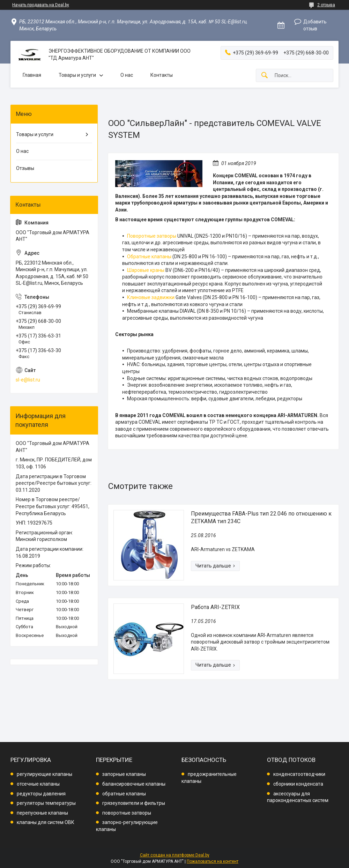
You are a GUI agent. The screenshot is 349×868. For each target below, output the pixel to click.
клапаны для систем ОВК (46, 822)
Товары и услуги (77, 75)
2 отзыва (326, 5)
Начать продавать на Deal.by (41, 5)
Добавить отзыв (315, 25)
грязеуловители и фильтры (134, 803)
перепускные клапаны (42, 813)
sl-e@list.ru (28, 380)
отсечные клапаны (38, 784)
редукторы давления (41, 794)
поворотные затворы (127, 813)
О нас (127, 75)
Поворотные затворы (152, 236)
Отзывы (25, 168)
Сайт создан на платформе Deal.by (175, 855)
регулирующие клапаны (44, 774)
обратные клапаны (124, 794)
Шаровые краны (146, 270)
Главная (32, 75)
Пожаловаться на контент (213, 861)
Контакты (162, 75)
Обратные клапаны (149, 257)
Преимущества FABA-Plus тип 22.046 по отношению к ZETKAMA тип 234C (261, 517)
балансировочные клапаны (134, 784)
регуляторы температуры (46, 803)
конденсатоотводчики (299, 774)
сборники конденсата (298, 784)
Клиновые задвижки (151, 297)
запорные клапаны (124, 774)
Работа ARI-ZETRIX (215, 607)
